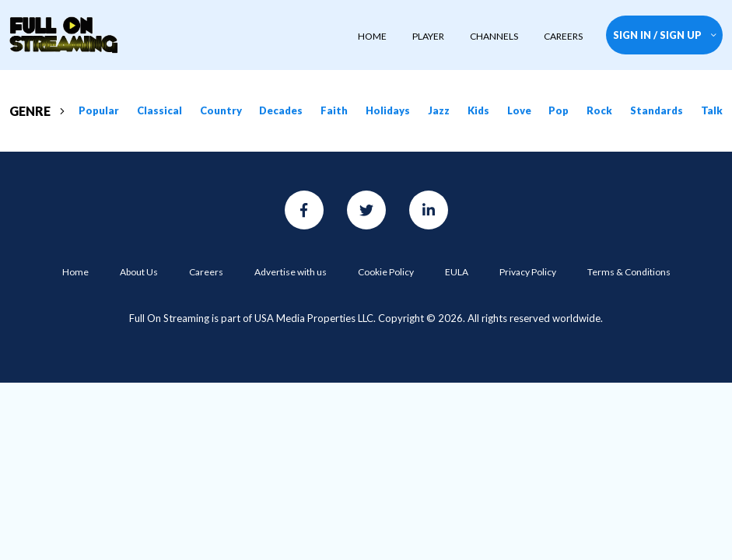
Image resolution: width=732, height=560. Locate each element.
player (428, 36)
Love (519, 110)
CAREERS (563, 36)
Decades (281, 110)
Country (221, 110)
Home (75, 272)
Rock (599, 110)
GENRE (37, 111)
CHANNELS (494, 36)
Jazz (439, 110)
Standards (657, 110)
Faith (334, 110)
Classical (159, 110)
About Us (139, 272)
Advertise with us (291, 272)
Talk (712, 110)
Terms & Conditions (629, 272)
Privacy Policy (528, 272)
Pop (559, 110)
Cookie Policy (386, 272)
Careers (206, 272)
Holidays (388, 110)
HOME (372, 36)
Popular (99, 110)
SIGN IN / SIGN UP (665, 35)
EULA (457, 272)
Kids (478, 110)
